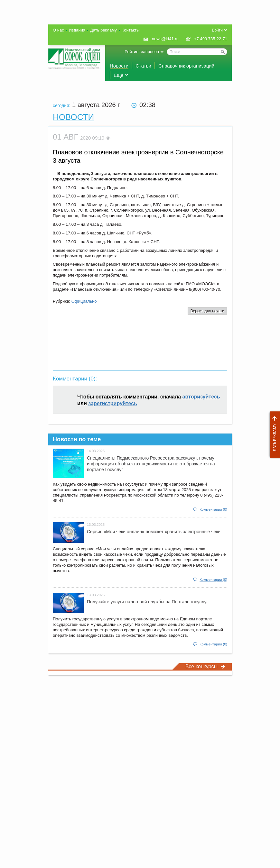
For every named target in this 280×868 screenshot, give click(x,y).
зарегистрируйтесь (113, 403)
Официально (84, 301)
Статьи (143, 66)
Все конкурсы (205, 667)
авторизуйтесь (201, 397)
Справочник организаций (186, 66)
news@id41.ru (165, 39)
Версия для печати (207, 311)
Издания (77, 30)
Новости (119, 66)
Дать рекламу (273, 435)
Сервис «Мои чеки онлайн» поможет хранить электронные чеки (154, 532)
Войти (217, 30)
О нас (58, 30)
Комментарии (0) (213, 509)
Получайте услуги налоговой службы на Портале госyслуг (148, 602)
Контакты (131, 30)
